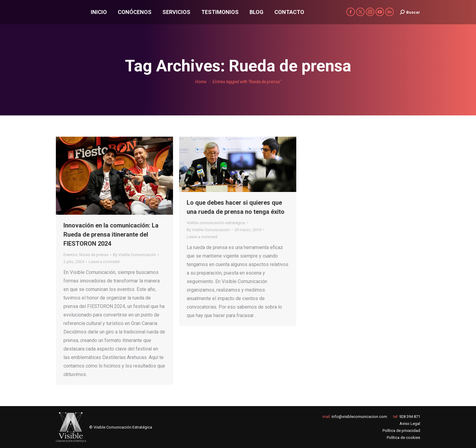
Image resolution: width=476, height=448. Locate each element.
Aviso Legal (410, 424)
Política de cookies (403, 438)
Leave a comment (104, 262)
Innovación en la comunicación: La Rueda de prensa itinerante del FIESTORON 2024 (111, 234)
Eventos (70, 255)
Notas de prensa (94, 255)
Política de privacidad (401, 431)
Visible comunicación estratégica (216, 223)
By (134, 255)
